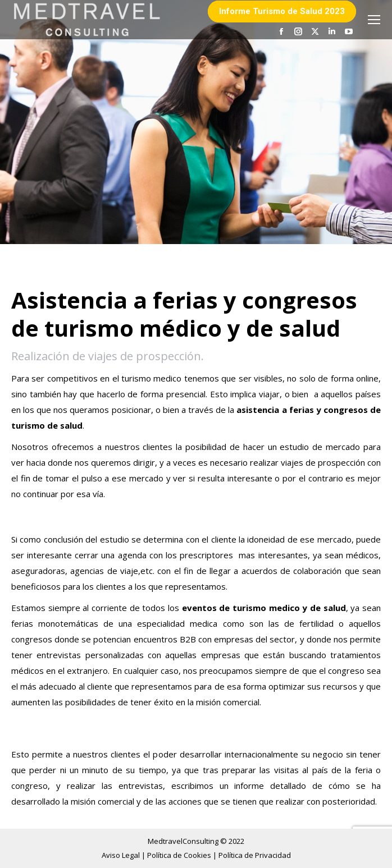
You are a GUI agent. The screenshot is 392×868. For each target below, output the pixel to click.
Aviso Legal (122, 855)
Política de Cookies (180, 855)
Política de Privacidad (255, 855)
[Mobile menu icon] (374, 20)
